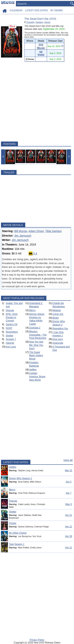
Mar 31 (69, 470)
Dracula (10, 310)
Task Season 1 (17, 544)
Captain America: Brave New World (37, 377)
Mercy (32, 310)
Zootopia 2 (35, 328)
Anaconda (58, 343)
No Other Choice (18, 533)
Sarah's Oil (11, 324)
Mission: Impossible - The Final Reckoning (38, 335)
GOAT (9, 328)
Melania (57, 310)
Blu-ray (41, 48)
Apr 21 (69, 515)
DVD (41, 45)
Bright (56, 318)
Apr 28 (69, 536)
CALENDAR (16, 10)
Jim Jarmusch (23, 236)
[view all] (68, 460)
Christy (13, 523)
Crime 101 (58, 314)
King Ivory (58, 339)
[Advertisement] (37, 102)
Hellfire (33, 370)
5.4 (33, 253)
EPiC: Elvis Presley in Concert (12, 317)
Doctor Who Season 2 (20, 478)
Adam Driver (36, 231)
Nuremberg (12, 332)
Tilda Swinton (53, 231)
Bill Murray (21, 231)
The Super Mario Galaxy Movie (36, 356)
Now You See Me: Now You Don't (36, 345)
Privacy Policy (37, 640)
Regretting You (60, 329)
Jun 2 (69, 482)
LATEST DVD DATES (36, 10)
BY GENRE (57, 10)
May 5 (69, 504)
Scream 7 (11, 339)
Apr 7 (69, 493)
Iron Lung (11, 347)
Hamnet (10, 343)
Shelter (9, 336)
